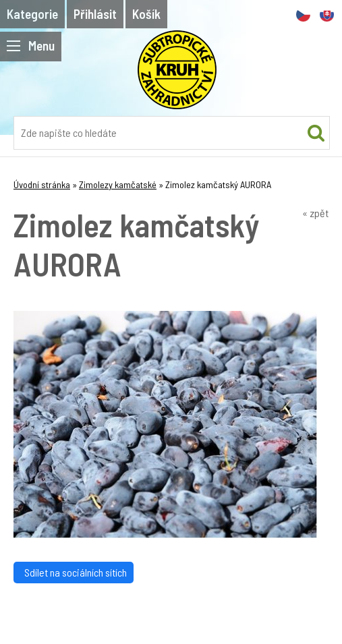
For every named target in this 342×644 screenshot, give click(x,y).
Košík (146, 14)
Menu (31, 46)
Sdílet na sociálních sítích (74, 572)
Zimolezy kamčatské (118, 184)
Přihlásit (95, 14)
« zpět (315, 213)
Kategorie (32, 14)
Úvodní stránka (42, 184)
